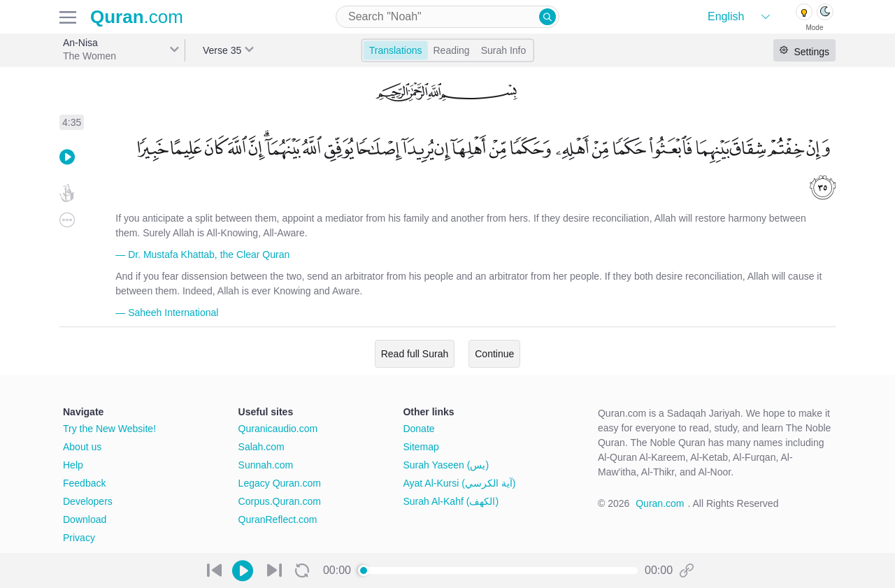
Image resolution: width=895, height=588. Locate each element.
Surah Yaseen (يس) (446, 465)
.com (137, 17)
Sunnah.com (266, 465)
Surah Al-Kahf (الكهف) (451, 501)
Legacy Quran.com (280, 483)
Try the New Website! (109, 429)
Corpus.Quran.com (280, 501)
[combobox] (447, 17)
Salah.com (262, 447)
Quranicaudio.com (278, 429)
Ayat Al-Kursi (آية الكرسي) (459, 483)
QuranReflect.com (278, 519)
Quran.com (660, 503)
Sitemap (421, 447)
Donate (418, 429)
